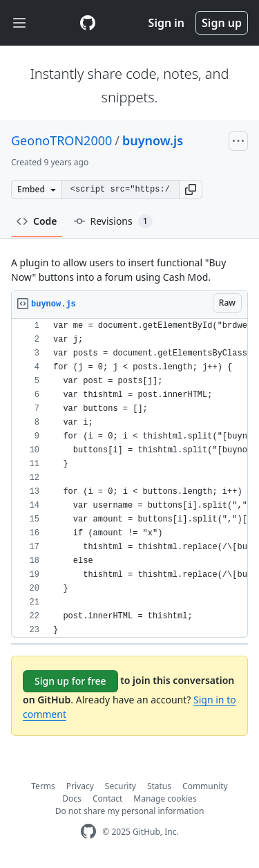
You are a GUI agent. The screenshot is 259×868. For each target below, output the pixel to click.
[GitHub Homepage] (88, 832)
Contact (107, 798)
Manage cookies (165, 798)
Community (205, 786)
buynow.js (153, 140)
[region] (129, 478)
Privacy (80, 786)
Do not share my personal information (130, 811)
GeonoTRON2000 (61, 140)
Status (159, 786)
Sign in (166, 23)
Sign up (222, 23)
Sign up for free (70, 681)
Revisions (113, 221)
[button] (191, 190)
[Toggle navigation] (19, 23)
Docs (72, 798)
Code (37, 221)
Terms (43, 786)
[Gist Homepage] (88, 23)
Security (121, 786)
